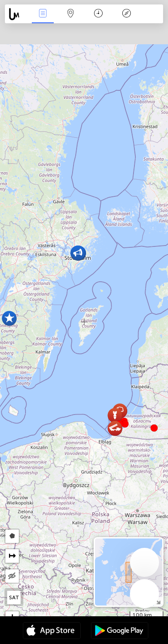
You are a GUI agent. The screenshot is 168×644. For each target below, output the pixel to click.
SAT (14, 597)
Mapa (71, 14)
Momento (98, 14)
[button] (125, 424)
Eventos (43, 14)
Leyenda (126, 14)
